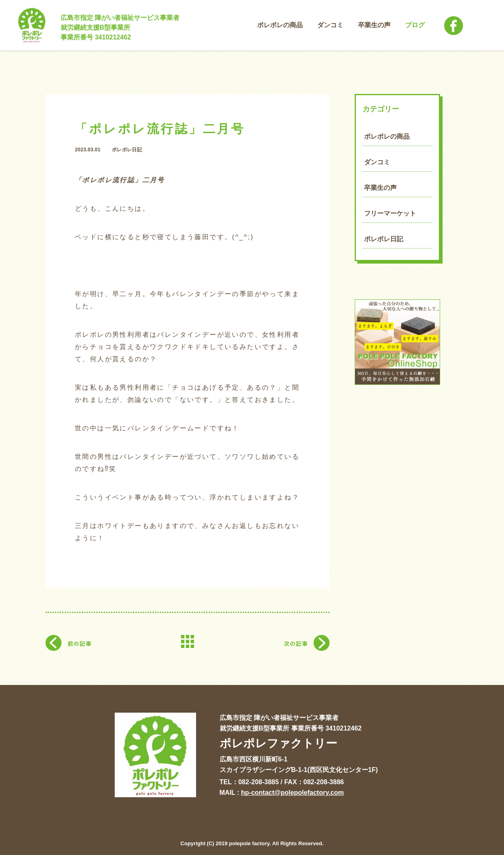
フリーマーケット (390, 213)
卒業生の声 (380, 188)
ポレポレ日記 (384, 239)
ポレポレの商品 (387, 136)
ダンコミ (377, 162)
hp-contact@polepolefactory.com (293, 793)
